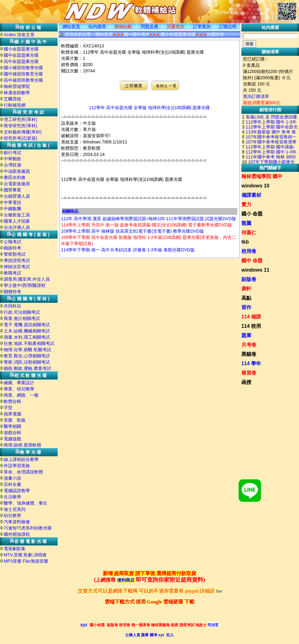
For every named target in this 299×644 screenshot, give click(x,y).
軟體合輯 (12, 401)
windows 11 (255, 270)
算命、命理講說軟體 (23, 472)
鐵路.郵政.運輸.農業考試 (27, 368)
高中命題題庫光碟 (21, 61)
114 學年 (251, 363)
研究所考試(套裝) (20, 138)
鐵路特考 (12, 248)
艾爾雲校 (12, 99)
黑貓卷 (249, 354)
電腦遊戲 (12, 439)
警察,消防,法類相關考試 (27, 362)
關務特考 (12, 292)
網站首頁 (71, 27)
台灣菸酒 (12, 165)
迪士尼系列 (15, 509)
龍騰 (246, 223)
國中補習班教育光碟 (23, 74)
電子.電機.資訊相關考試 (27, 325)
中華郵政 (12, 159)
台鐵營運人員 (17, 196)
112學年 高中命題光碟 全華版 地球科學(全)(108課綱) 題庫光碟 (150, 108)
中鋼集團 (12, 209)
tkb (245, 242)
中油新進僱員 (17, 171)
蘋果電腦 (12, 414)
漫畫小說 (12, 478)
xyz (84, 625)
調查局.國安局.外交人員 (27, 279)
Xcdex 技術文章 (19, 35)
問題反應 (149, 27)
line (219, 591)
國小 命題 (252, 214)
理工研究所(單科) (20, 119)
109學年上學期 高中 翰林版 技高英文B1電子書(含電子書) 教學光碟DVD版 (133, 231)
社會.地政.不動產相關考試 (29, 343)
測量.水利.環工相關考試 (27, 337)
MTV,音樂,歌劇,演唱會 (25, 555)
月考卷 (249, 345)
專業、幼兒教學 (19, 389)
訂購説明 (228, 27)
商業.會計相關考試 (22, 318)
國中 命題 (252, 261)
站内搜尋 (97, 27)
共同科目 (12, 306)
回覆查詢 (176, 27)
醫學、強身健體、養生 (26, 503)
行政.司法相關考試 (22, 312)
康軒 (246, 289)
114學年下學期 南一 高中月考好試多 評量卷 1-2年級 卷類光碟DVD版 (128, 250)
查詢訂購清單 (256, 96)
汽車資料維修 (17, 522)
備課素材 (251, 195)
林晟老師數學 (17, 93)
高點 (246, 298)
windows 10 (255, 186)
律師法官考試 (17, 267)
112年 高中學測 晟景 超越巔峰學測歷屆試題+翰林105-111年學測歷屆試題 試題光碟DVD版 (149, 219)
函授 (246, 382)
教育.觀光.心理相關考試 (27, 356)
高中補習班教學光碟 (23, 80)
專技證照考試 (17, 260)
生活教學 (12, 497)
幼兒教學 (12, 516)
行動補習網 (15, 105)
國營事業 (12, 190)
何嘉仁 (249, 232)
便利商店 (126, 580)
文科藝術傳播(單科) (23, 132)
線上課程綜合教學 (21, 459)
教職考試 (12, 273)
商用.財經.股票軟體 (22, 445)
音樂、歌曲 (15, 420)
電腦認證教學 (17, 491)
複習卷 (249, 373)
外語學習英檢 (17, 466)
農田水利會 (15, 177)
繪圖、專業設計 (19, 383)
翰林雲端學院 (17, 86)
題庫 (246, 335)
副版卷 (249, 279)
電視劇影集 (15, 549)
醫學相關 (12, 426)
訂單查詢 (202, 27)
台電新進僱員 (17, 184)
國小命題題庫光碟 (21, 49)
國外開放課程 (17, 534)
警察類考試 (15, 254)
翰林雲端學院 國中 (262, 176)
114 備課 (251, 317)
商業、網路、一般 (21, 395)
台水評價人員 (17, 227)
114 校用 (251, 326)
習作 (246, 307)
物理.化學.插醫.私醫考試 (27, 350)
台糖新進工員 (17, 215)
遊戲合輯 (12, 433)
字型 (8, 408)
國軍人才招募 (17, 221)
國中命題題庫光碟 (21, 55)
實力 (246, 204)
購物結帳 (123, 27)
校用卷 (249, 251)
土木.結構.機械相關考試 (27, 331)
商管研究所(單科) (20, 126)
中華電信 (12, 202)
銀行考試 (12, 153)
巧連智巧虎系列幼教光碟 (28, 528)
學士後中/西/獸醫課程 (25, 285)
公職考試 (12, 242)
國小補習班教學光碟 (23, 68)
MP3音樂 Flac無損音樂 (26, 561)
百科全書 (12, 484)
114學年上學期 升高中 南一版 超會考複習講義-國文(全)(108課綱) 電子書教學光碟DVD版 (147, 225)
